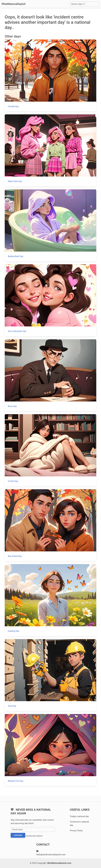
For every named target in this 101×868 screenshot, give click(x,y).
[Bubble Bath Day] (50, 225)
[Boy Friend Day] (50, 525)
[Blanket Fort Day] (50, 750)
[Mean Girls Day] (50, 150)
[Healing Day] (50, 600)
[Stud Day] (50, 675)
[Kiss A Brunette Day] (50, 300)
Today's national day (79, 816)
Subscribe (18, 835)
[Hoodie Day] (50, 75)
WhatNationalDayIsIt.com (59, 863)
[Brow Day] (50, 375)
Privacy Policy (76, 831)
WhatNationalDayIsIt (14, 4)
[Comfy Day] (50, 450)
